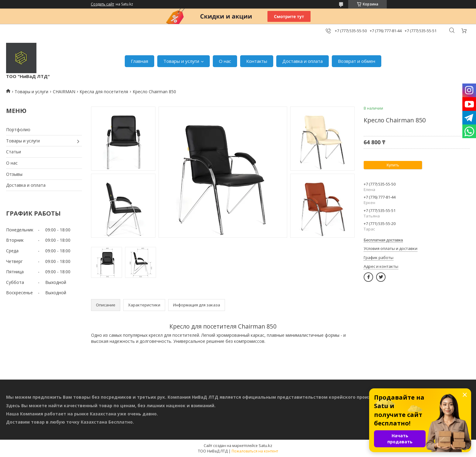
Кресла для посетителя (104, 92)
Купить (393, 165)
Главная (139, 61)
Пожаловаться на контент (255, 451)
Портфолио (18, 130)
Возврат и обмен (357, 61)
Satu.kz (265, 445)
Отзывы (14, 174)
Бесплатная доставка (383, 240)
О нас (225, 61)
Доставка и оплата (303, 61)
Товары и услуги (181, 61)
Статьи (14, 152)
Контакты (257, 61)
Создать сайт (102, 4)
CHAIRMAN (64, 92)
